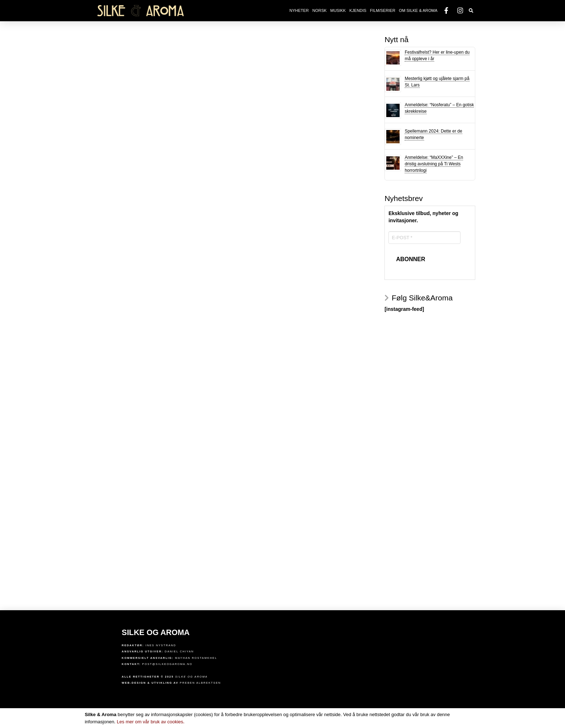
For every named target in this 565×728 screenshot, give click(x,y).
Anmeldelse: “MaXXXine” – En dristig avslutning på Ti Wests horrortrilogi (434, 164)
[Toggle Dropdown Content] (471, 11)
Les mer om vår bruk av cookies (151, 722)
